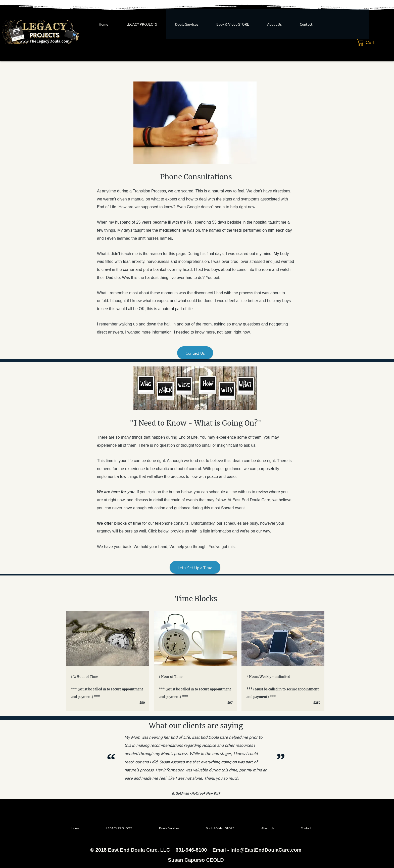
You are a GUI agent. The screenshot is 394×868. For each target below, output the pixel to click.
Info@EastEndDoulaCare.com (266, 850)
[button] (370, 43)
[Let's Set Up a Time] (195, 567)
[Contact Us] (195, 353)
